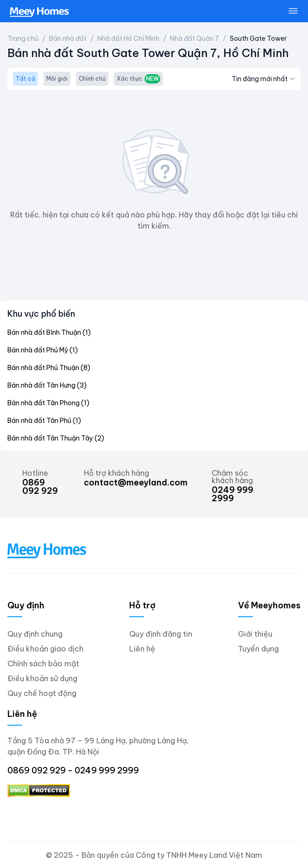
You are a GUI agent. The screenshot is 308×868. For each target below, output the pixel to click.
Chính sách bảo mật (43, 664)
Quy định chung (35, 634)
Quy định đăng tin (161, 634)
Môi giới (57, 79)
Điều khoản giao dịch (45, 649)
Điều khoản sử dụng (42, 678)
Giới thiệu (255, 634)
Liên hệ (142, 649)
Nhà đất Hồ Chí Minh (128, 38)
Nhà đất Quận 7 (195, 38)
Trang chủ (23, 38)
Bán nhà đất (68, 38)
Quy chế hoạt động (42, 693)
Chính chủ (92, 79)
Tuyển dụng (258, 649)
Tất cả (25, 79)
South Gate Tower (258, 38)
